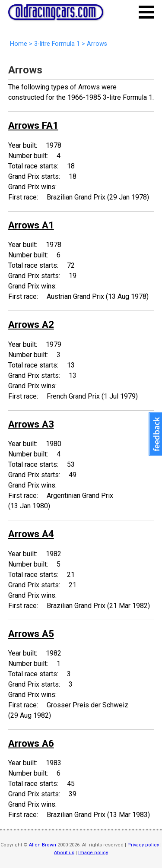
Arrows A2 (31, 324)
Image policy (93, 853)
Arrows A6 (31, 743)
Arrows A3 (31, 424)
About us (64, 853)
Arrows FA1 (33, 125)
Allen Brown (43, 845)
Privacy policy (143, 845)
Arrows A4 (31, 534)
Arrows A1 (31, 225)
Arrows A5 (31, 634)
